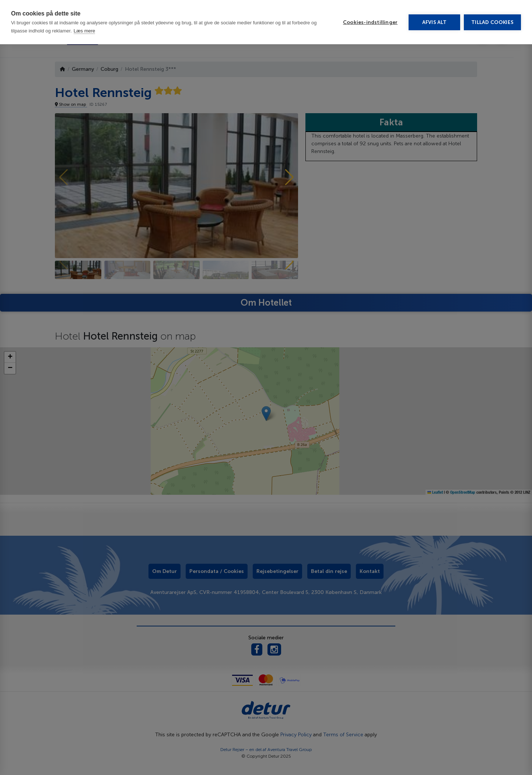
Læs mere (85, 7)
